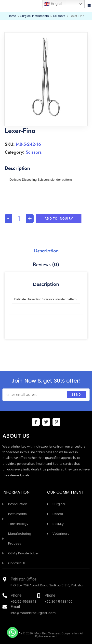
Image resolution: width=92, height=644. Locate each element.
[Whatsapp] (13, 632)
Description (46, 251)
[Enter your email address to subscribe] (46, 395)
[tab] (46, 251)
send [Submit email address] (76, 394)
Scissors (59, 16)
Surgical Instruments (35, 16)
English (54, 4)
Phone (16, 596)
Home (12, 16)
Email (15, 607)
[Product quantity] (19, 219)
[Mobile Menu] (89, 6)
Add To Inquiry (59, 218)
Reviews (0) (46, 265)
